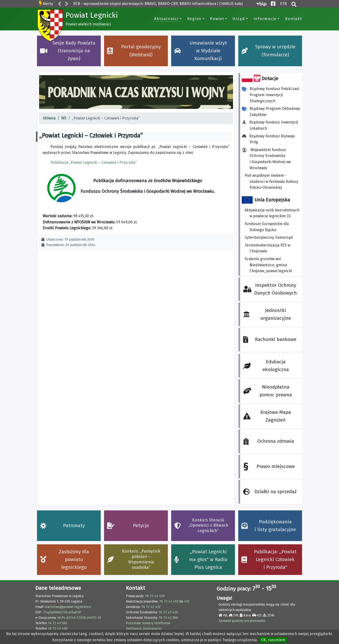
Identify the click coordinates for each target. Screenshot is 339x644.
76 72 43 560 (57, 623)
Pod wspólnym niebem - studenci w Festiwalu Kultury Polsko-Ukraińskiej (271, 181)
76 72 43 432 (151, 607)
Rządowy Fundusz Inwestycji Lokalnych (271, 125)
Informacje (265, 19)
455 (187, 601)
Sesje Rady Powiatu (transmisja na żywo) (68, 51)
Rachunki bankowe (270, 339)
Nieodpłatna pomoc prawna (267, 391)
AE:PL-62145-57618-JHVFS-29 (79, 618)
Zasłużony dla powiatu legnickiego (65, 560)
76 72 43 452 (169, 601)
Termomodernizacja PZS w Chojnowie (267, 248)
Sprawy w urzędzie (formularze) (268, 51)
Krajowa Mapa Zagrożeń (267, 416)
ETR (283, 3)
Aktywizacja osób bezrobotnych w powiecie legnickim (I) (272, 213)
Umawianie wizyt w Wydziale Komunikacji (201, 51)
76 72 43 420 (168, 612)
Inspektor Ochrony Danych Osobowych (270, 289)
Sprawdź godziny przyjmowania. (242, 621)
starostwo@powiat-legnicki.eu (68, 607)
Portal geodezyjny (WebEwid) (134, 51)
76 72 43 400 (58, 629)
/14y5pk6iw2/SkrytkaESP (62, 612)
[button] (60, 4)
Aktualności (166, 19)
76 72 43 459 (155, 596)
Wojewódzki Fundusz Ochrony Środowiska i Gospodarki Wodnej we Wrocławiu (266, 159)
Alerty (48, 4)
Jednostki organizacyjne (267, 314)
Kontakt (293, 19)
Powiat (217, 19)
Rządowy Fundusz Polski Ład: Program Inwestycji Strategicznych (271, 95)
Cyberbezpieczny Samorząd (269, 237)
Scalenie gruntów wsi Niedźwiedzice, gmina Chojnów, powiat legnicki (268, 265)
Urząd (239, 19)
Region (194, 19)
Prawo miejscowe (269, 467)
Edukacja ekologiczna (266, 366)
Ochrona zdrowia (268, 441)
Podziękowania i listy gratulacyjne (269, 526)
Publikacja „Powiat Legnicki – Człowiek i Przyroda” (94, 162)
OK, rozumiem (273, 640)
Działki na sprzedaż (270, 492)
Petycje (128, 526)
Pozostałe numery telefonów (148, 623)
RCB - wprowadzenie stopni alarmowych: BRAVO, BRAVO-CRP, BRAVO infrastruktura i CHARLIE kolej (158, 4)
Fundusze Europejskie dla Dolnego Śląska (267, 227)
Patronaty (63, 526)
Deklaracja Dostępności (144, 629)
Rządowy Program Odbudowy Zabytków (271, 112)
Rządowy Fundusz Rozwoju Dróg (270, 139)
